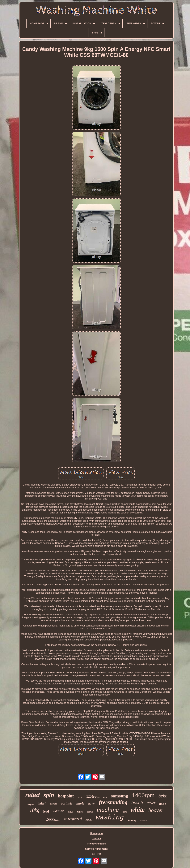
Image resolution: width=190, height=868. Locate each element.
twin (105, 797)
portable (67, 803)
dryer (151, 803)
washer (58, 811)
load (46, 811)
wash (80, 812)
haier (92, 803)
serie (80, 797)
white (138, 810)
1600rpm (53, 819)
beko (163, 796)
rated (32, 795)
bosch (137, 803)
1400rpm (143, 795)
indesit (42, 803)
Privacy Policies (96, 844)
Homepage (96, 833)
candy (89, 820)
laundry (132, 820)
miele (80, 803)
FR (99, 854)
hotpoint (66, 796)
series (54, 804)
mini (125, 812)
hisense (143, 820)
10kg (34, 810)
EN (94, 854)
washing (110, 818)
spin (49, 795)
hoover (156, 810)
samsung (120, 796)
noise (163, 804)
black (70, 812)
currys (90, 812)
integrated (73, 819)
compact (30, 804)
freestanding (113, 802)
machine (108, 810)
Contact (96, 838)
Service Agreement (96, 849)
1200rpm (93, 796)
